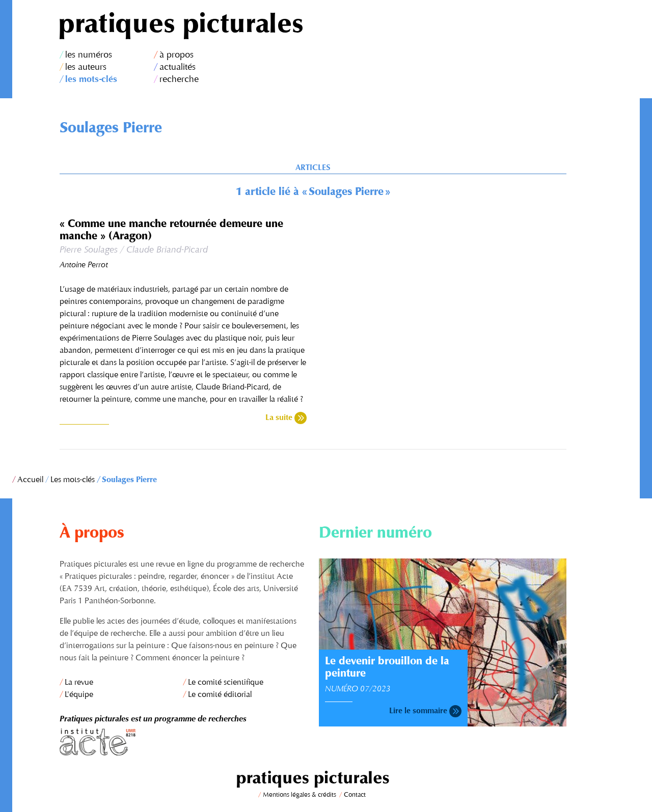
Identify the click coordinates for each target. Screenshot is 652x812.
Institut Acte (183, 742)
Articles (313, 168)
